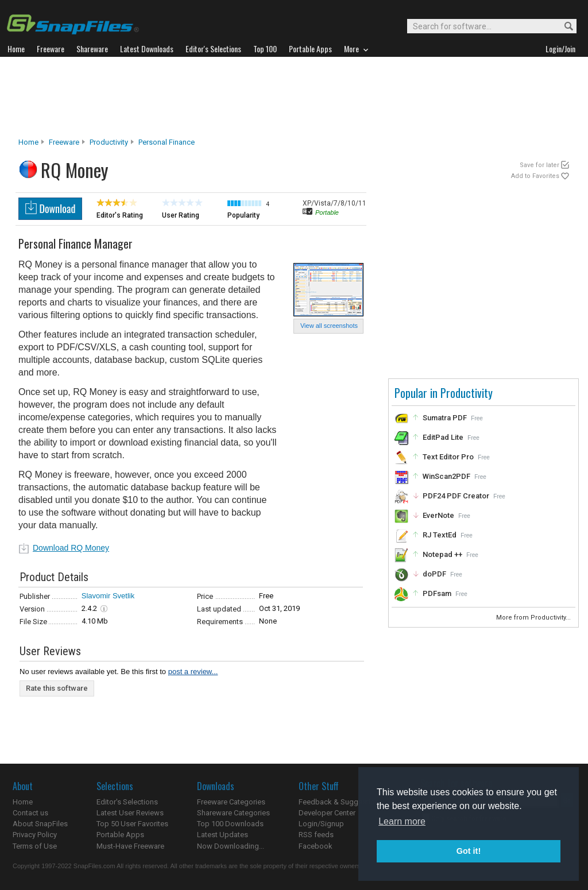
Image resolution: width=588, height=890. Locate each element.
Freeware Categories (231, 802)
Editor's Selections (127, 802)
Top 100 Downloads (230, 824)
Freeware (64, 142)
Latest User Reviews (130, 813)
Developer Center (327, 813)
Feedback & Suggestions (341, 802)
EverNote (438, 515)
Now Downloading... (231, 846)
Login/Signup (321, 824)
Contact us (30, 813)
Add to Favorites (535, 176)
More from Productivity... (534, 618)
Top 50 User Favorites (132, 824)
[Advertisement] (294, 97)
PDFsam (437, 593)
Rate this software (57, 688)
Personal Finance (167, 142)
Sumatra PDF (445, 418)
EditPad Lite (443, 437)
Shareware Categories (233, 813)
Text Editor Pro (448, 457)
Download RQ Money (71, 548)
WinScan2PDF (446, 476)
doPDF (434, 574)
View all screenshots (329, 326)
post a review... (193, 672)
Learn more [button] (402, 821)
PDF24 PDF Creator (456, 496)
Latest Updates (223, 835)
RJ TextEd (440, 535)
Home (28, 142)
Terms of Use (35, 846)
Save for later (539, 165)
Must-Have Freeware (130, 846)
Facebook (316, 846)
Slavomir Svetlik (108, 596)
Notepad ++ (442, 554)
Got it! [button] (469, 851)
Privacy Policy (35, 835)
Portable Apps (120, 835)
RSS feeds (316, 835)
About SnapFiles (40, 824)
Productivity (109, 142)
